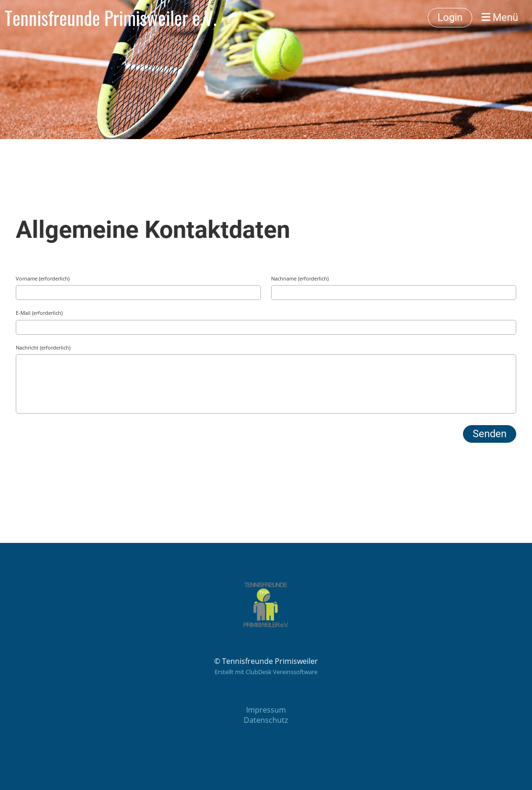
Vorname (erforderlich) (43, 278)
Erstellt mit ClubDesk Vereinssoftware (266, 672)
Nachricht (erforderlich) (43, 347)
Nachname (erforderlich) (300, 278)
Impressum (266, 710)
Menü (500, 17)
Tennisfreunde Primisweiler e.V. (111, 18)
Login (450, 17)
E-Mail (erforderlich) (39, 313)
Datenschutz (266, 720)
